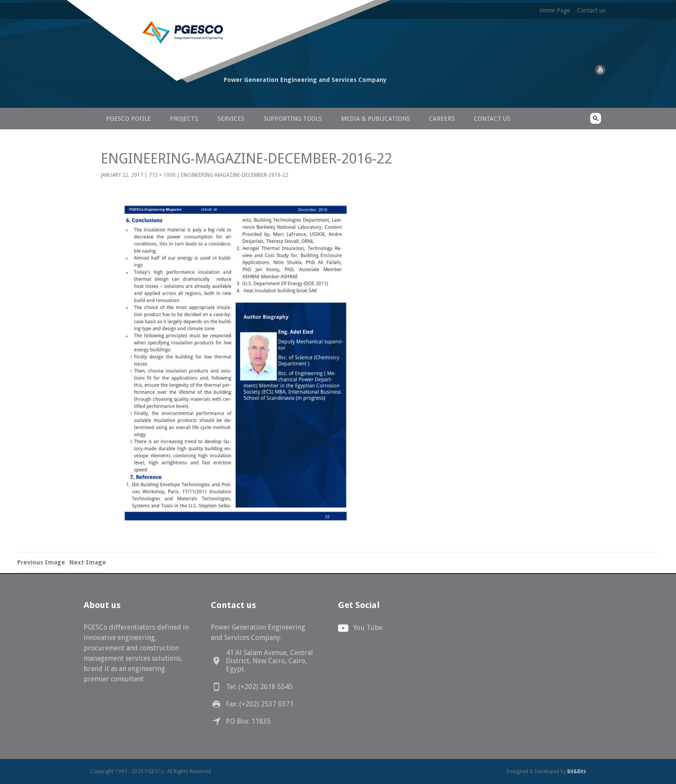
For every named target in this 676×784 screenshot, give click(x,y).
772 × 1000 (162, 175)
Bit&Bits (577, 771)
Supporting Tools (293, 119)
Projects (184, 119)
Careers (442, 119)
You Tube (368, 628)
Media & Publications (376, 119)
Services (231, 119)
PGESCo (150, 96)
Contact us (591, 10)
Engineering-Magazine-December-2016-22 (235, 175)
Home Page (555, 10)
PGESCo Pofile (128, 119)
